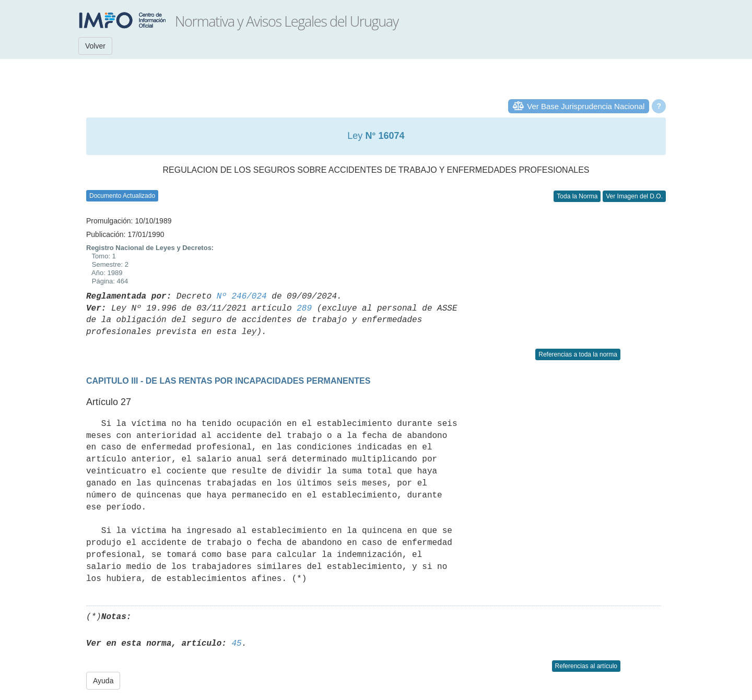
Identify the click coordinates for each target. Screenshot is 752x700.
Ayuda (103, 681)
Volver (95, 46)
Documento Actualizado (122, 196)
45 (236, 644)
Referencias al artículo (586, 666)
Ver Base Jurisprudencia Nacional (586, 106)
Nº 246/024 (242, 296)
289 (304, 309)
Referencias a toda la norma (578, 354)
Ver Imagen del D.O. (634, 196)
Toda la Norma (577, 196)
